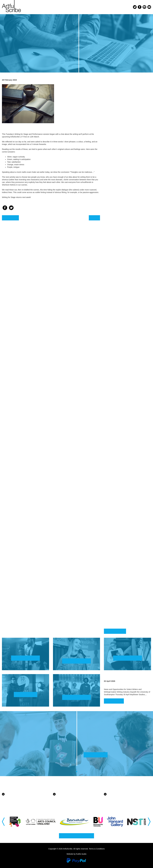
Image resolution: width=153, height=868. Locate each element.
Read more (114, 701)
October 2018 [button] (119, 611)
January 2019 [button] (118, 592)
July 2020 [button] (114, 490)
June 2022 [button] (114, 352)
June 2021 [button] (114, 424)
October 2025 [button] (119, 124)
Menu (125, 7)
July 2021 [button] (114, 418)
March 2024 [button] (116, 226)
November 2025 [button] (120, 118)
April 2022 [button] (115, 364)
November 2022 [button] (120, 322)
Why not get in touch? (76, 836)
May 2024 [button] (113, 214)
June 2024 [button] (114, 208)
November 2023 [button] (120, 250)
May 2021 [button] (113, 430)
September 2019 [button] (121, 550)
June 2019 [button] (114, 562)
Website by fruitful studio (76, 854)
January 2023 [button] (118, 310)
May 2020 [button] (113, 502)
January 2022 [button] (118, 382)
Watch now (26, 695)
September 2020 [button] (121, 478)
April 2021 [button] (115, 436)
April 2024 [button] (115, 220)
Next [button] (149, 822)
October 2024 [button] (119, 190)
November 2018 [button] (120, 605)
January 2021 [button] (118, 454)
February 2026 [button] (120, 100)
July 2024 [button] (114, 202)
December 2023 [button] (120, 244)
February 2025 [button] (120, 166)
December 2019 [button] (120, 533)
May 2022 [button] (113, 358)
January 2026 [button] (118, 105)
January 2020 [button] (118, 526)
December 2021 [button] (120, 389)
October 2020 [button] (119, 472)
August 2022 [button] (117, 340)
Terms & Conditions (97, 849)
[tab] (127, 88)
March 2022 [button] (116, 370)
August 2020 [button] (117, 484)
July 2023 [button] (114, 274)
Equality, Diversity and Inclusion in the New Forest (73, 799)
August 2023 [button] (117, 268)
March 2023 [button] (116, 298)
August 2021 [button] (117, 412)
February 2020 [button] (120, 520)
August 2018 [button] (117, 623)
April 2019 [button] (115, 574)
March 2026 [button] (116, 94)
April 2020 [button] (115, 508)
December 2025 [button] (120, 112)
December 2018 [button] (120, 599)
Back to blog (115, 631)
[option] (16, 822)
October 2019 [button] (119, 545)
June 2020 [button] (114, 496)
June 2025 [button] (114, 142)
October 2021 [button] (119, 400)
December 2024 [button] (120, 178)
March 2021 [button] (116, 442)
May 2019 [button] (113, 568)
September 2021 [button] (121, 406)
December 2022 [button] (120, 316)
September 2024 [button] (121, 196)
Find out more (25, 658)
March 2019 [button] (116, 580)
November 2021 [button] (120, 394)
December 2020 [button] (120, 461)
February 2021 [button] (120, 448)
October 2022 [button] (119, 328)
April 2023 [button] (115, 292)
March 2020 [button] (116, 514)
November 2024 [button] (120, 184)
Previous (10, 218)
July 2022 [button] (114, 346)
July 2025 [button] (114, 136)
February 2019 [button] (120, 586)
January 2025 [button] (118, 172)
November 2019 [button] (120, 539)
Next (94, 218)
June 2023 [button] (114, 280)
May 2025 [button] (113, 148)
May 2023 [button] (113, 286)
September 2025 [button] (121, 130)
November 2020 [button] (120, 466)
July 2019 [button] (114, 556)
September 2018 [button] (121, 617)
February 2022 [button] (120, 376)
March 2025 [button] (116, 160)
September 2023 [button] (121, 262)
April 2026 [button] (115, 88)
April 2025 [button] (115, 154)
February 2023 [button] (120, 304)
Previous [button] (4, 822)
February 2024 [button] (120, 232)
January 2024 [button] (118, 238)
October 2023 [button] (119, 256)
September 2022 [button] (121, 334)
